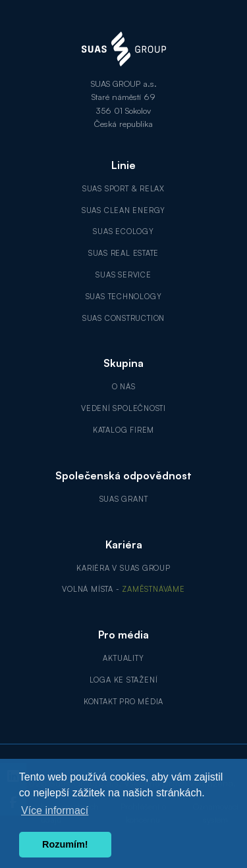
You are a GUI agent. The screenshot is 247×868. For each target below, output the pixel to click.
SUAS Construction (123, 318)
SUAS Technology (124, 297)
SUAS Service (123, 275)
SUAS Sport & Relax (123, 189)
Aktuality (123, 658)
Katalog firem (123, 430)
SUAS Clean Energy (123, 210)
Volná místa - (123, 589)
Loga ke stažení (124, 680)
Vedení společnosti (123, 408)
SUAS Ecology (123, 231)
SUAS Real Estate (124, 253)
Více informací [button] (55, 810)
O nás (124, 387)
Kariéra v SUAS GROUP (123, 568)
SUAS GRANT (124, 499)
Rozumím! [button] (65, 844)
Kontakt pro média (123, 702)
